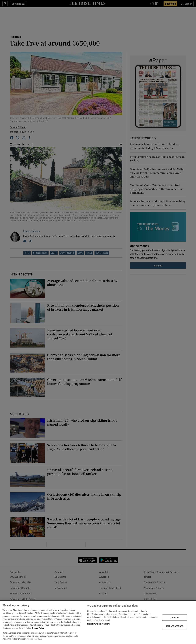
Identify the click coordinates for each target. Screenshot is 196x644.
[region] (98, 622)
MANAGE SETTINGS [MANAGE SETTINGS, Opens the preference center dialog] (175, 626)
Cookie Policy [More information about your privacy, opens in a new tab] (38, 628)
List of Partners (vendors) (99, 624)
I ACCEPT (175, 617)
